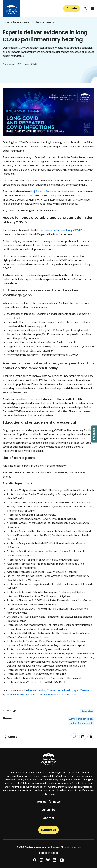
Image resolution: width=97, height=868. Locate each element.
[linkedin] (83, 737)
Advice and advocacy (81, 719)
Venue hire (48, 810)
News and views (43, 22)
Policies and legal (48, 853)
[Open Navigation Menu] (92, 9)
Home (6, 22)
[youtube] (62, 860)
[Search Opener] (85, 9)
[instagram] (41, 860)
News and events (22, 22)
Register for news (48, 802)
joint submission (43, 191)
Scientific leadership (82, 723)
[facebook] (91, 737)
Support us (48, 830)
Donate (72, 8)
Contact (48, 818)
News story (87, 711)
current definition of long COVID (63, 230)
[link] (75, 737)
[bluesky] (48, 860)
